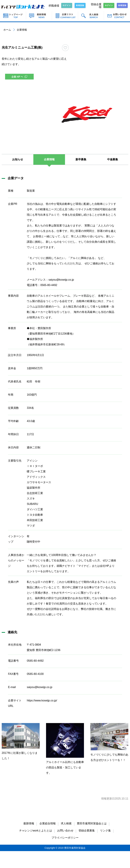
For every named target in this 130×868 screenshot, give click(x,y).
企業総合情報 (48, 823)
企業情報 (49, 159)
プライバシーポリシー (65, 838)
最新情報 (29, 823)
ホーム (7, 30)
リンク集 (105, 831)
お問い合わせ (65, 831)
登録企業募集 (87, 831)
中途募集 (113, 159)
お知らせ (18, 159)
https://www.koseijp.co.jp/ (42, 700)
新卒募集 (81, 159)
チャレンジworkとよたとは (36, 831)
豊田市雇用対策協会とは (92, 823)
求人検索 (66, 823)
